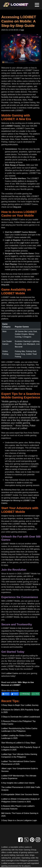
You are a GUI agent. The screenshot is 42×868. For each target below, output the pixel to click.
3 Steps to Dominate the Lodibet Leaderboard (21, 717)
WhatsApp (25, 694)
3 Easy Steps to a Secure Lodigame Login (19, 820)
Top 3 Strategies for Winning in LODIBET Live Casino (19, 501)
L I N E (36, 694)
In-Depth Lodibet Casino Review (18, 389)
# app (22, 30)
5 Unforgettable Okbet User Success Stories (20, 794)
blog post (17, 207)
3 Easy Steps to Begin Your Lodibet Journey (20, 705)
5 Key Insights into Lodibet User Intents (18, 783)
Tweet (15, 694)
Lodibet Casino (12, 673)
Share (6, 694)
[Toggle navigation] (37, 5)
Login (22, 243)
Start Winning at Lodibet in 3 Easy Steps (18, 743)
